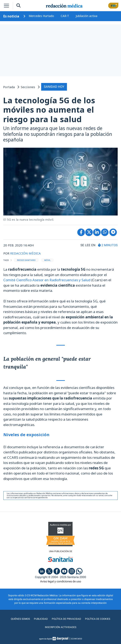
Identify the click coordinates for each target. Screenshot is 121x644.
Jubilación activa (86, 16)
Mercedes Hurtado (41, 16)
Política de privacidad (66, 619)
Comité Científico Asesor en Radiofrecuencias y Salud (47, 280)
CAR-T (65, 16)
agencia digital (46, 639)
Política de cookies (98, 619)
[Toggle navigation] (6, 6)
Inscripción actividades (61, 627)
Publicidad (41, 619)
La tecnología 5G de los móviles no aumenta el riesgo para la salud (49, 110)
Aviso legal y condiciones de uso (61, 581)
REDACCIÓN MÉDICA (25, 253)
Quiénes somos (20, 619)
